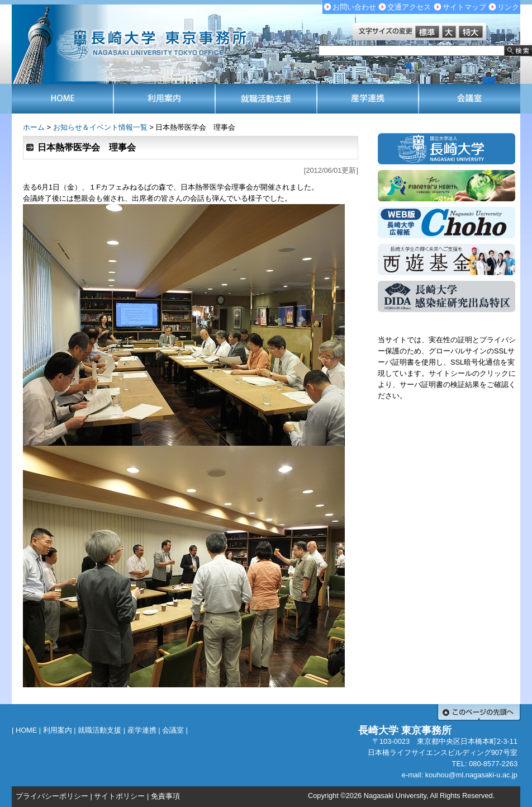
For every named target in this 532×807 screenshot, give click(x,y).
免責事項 (165, 796)
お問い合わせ (354, 7)
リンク (508, 7)
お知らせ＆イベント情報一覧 (100, 127)
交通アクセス (409, 7)
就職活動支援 (99, 730)
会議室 (173, 730)
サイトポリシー (119, 796)
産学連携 (142, 730)
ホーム (34, 127)
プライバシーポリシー (52, 796)
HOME (26, 730)
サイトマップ (464, 7)
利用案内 (58, 730)
